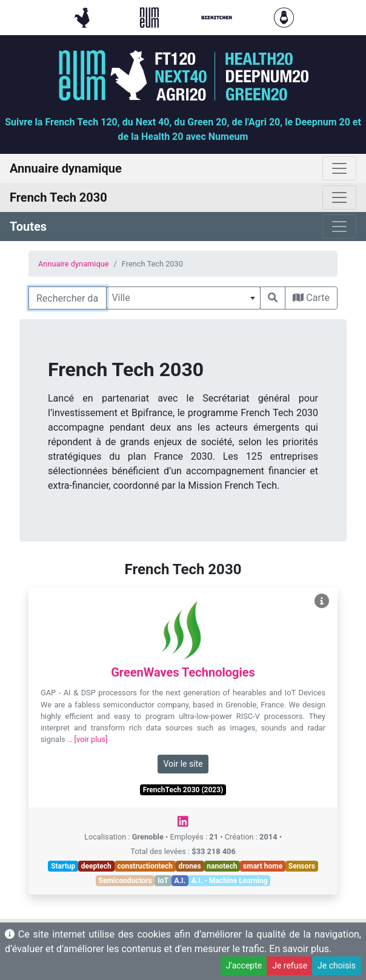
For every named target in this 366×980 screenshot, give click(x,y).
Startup (63, 866)
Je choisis (337, 965)
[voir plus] (91, 739)
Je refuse (290, 965)
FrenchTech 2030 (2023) (183, 790)
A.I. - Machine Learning (230, 881)
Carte (311, 298)
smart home (263, 866)
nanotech (222, 866)
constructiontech (145, 866)
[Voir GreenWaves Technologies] (322, 601)
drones (190, 866)
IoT (163, 881)
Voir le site (183, 764)
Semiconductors (125, 881)
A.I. (180, 881)
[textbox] (183, 298)
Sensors (302, 866)
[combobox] (183, 298)
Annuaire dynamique (74, 264)
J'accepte (244, 965)
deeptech (96, 866)
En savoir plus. (300, 949)
